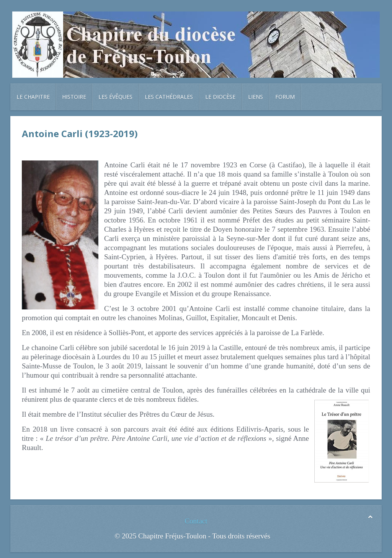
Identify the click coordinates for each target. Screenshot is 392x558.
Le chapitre (33, 97)
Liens (256, 97)
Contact (196, 521)
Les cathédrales (169, 97)
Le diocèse (220, 97)
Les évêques (115, 97)
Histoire (74, 97)
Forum (285, 97)
